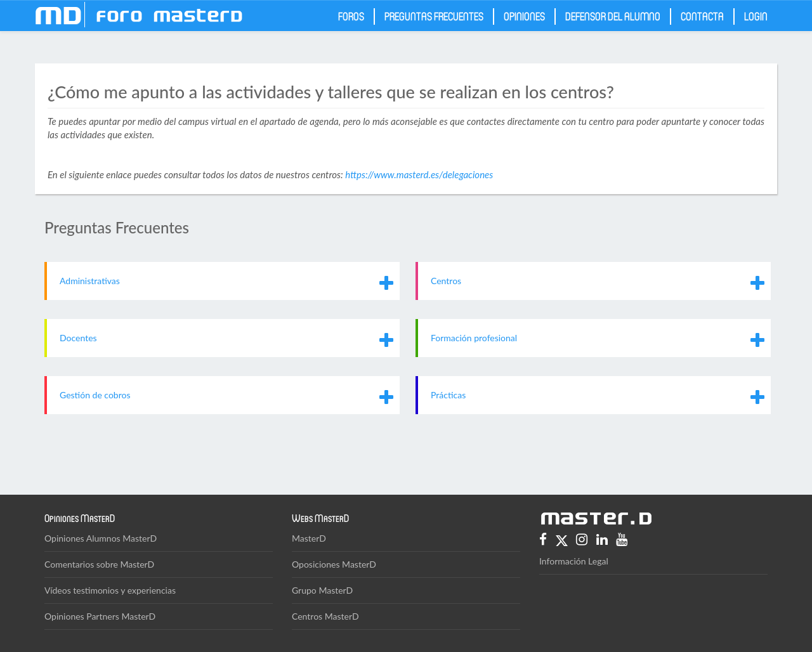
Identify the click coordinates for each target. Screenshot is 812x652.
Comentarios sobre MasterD (99, 564)
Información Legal (574, 561)
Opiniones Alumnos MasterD (101, 538)
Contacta (702, 16)
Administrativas (90, 281)
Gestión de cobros (95, 395)
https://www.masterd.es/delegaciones (419, 174)
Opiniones (524, 16)
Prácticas (448, 395)
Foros (351, 16)
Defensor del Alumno (613, 16)
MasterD (309, 538)
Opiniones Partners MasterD (100, 616)
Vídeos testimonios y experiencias (110, 590)
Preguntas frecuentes (434, 16)
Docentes (78, 338)
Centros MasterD (325, 616)
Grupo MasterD (322, 590)
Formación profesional (474, 338)
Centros (446, 281)
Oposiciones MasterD (334, 564)
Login (756, 16)
